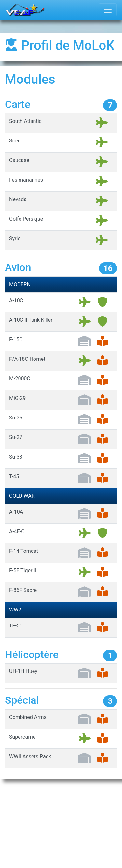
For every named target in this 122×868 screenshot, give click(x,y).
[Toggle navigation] (108, 10)
